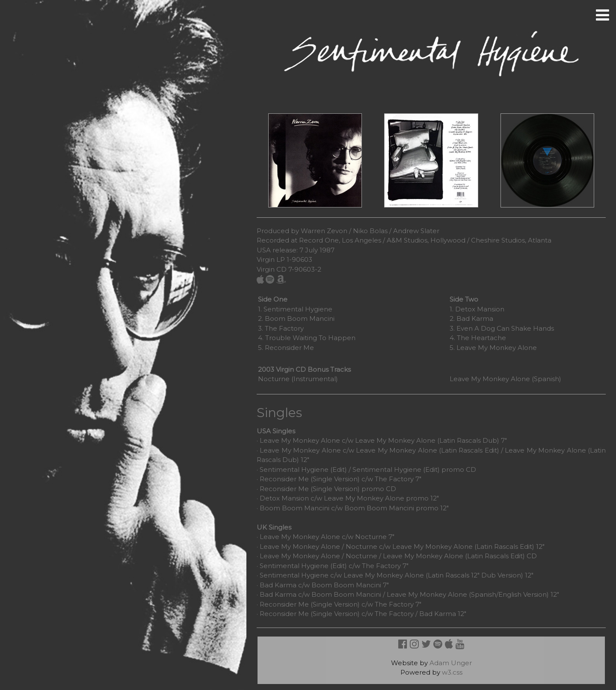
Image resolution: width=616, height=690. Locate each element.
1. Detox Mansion (477, 309)
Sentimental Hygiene (294, 566)
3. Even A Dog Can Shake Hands (502, 328)
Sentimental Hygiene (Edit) (303, 469)
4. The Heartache (478, 338)
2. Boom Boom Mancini (296, 318)
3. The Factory (281, 328)
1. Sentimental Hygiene (295, 309)
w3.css (452, 672)
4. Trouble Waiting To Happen (307, 338)
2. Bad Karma (471, 318)
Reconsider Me (284, 479)
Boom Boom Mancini (295, 508)
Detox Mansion (284, 498)
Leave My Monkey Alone (300, 440)
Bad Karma (278, 585)
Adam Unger (451, 663)
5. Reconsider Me (286, 348)
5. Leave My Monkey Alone (493, 348)
